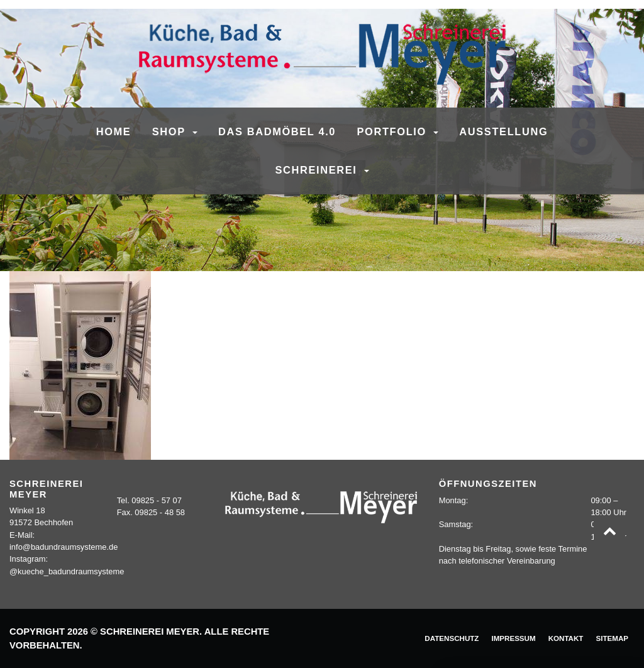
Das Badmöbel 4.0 (277, 131)
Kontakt (566, 638)
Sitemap (612, 638)
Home (114, 131)
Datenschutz (452, 638)
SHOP (171, 131)
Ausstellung (503, 131)
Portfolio (394, 131)
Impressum (513, 638)
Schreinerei (318, 170)
